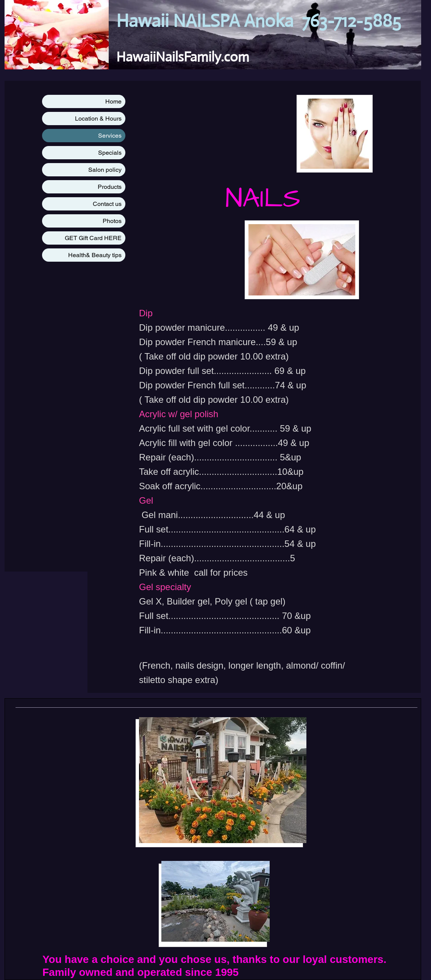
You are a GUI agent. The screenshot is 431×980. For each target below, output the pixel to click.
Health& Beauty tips (95, 255)
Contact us (107, 204)
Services (110, 136)
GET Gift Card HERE (93, 238)
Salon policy (105, 170)
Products (110, 187)
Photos (112, 221)
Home (113, 101)
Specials (110, 153)
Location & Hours (98, 119)
